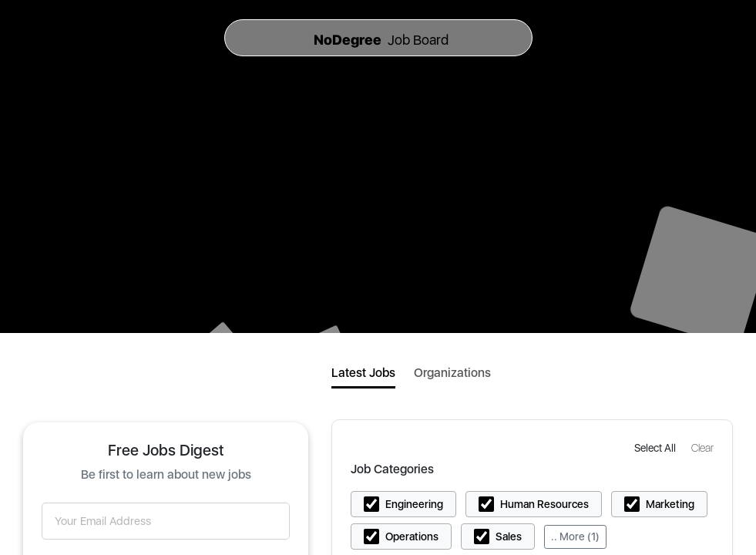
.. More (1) (575, 536)
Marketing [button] (670, 504)
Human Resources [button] (544, 504)
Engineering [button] (414, 504)
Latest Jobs (363, 373)
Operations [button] (412, 536)
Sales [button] (509, 536)
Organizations (452, 373)
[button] (657, 447)
